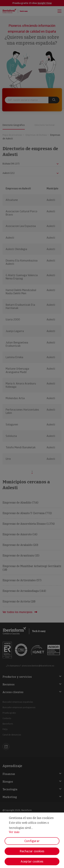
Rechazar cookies (32, 851)
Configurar (32, 841)
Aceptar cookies (32, 861)
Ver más (14, 832)
